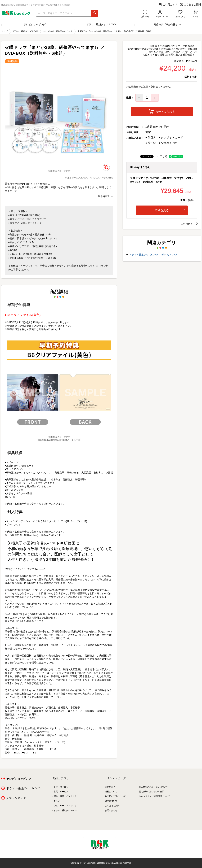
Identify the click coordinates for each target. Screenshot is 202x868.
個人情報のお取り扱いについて (154, 787)
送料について (111, 792)
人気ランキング (16, 798)
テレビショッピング (35, 24)
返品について (111, 801)
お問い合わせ (111, 810)
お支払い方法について (115, 796)
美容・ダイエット (62, 787)
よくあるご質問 (190, 5)
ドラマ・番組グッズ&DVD (143, 255)
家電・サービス (61, 792)
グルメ (57, 801)
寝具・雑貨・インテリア (65, 796)
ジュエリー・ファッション (66, 806)
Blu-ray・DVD (169, 255)
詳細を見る (170, 210)
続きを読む (104, 196)
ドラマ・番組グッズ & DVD (23, 788)
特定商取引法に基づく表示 (151, 792)
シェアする (161, 156)
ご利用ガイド (168, 5)
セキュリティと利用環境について (155, 796)
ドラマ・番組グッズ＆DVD (101, 24)
